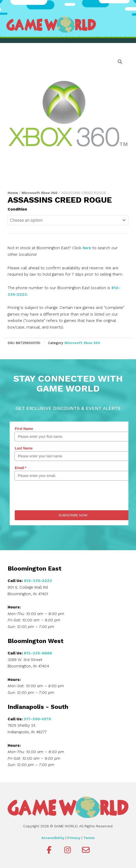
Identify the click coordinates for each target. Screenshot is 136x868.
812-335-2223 (38, 581)
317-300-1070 (37, 719)
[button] (120, 62)
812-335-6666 (38, 653)
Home (13, 193)
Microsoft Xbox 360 (40, 193)
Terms (89, 838)
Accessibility (53, 838)
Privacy (74, 838)
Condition (17, 209)
